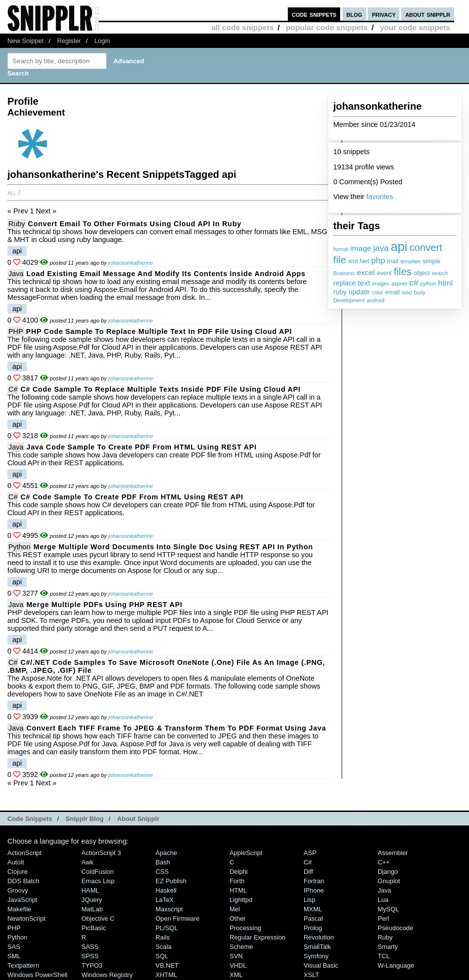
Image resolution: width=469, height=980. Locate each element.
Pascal (313, 919)
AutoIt (16, 862)
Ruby (17, 224)
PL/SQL (167, 928)
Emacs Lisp (98, 881)
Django (388, 872)
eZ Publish (171, 881)
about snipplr (428, 14)
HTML (238, 890)
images (381, 284)
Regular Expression (257, 937)
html (446, 283)
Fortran (314, 881)
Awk (87, 862)
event (384, 273)
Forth (237, 881)
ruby (340, 292)
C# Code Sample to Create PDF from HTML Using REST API (132, 497)
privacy (384, 14)
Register (69, 41)
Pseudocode (395, 928)
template (410, 261)
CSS (162, 872)
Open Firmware (177, 919)
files (402, 271)
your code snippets (415, 27)
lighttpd (241, 900)
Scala (163, 947)
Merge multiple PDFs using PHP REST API (104, 605)
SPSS (90, 956)
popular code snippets (327, 27)
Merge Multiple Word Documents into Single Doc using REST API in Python (173, 547)
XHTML (166, 975)
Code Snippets (30, 819)
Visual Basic (321, 965)
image (361, 248)
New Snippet (25, 41)
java (381, 248)
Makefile (19, 909)
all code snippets (242, 27)
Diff (308, 872)
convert (426, 247)
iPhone (314, 890)
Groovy (18, 890)
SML (14, 956)
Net (364, 261)
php (378, 260)
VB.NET (167, 965)
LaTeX (165, 900)
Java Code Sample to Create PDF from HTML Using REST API (141, 447)
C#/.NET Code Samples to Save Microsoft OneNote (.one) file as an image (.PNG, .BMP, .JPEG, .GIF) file (166, 666)
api (399, 246)
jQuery (92, 900)
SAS (14, 947)
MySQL (388, 909)
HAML (90, 890)
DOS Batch (23, 881)
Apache (166, 853)
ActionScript (24, 853)
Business (344, 273)
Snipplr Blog (85, 819)
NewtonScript (26, 919)
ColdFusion (98, 872)
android (376, 300)
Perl (383, 919)
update (359, 292)
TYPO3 (92, 965)
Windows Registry (107, 975)
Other (237, 919)
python (428, 284)
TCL (384, 956)
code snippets (314, 14)
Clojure (18, 872)
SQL (162, 956)
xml (353, 261)
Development (349, 300)
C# (13, 389)
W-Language (396, 965)
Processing (245, 928)
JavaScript (22, 900)
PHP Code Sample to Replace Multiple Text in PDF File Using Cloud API (159, 331)
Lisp (310, 900)
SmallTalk (317, 947)
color (377, 292)
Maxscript (169, 909)
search (440, 273)
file (340, 260)
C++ (384, 862)
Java (16, 274)
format (341, 249)
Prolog (313, 928)
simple (431, 261)
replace (345, 283)
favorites (380, 197)
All (12, 193)
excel (366, 272)
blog (354, 14)
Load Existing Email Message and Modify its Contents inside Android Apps (166, 274)
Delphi (239, 872)
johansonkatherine (131, 263)
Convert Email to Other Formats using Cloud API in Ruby (135, 224)
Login (102, 41)
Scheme (241, 947)
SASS (90, 947)
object (422, 273)
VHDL (238, 965)
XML (236, 975)
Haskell (166, 890)
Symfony (316, 956)
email (392, 292)
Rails (163, 937)
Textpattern (23, 965)
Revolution (319, 937)
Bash (163, 862)
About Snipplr (138, 819)
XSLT (311, 975)
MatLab (92, 909)
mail (393, 261)
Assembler (393, 853)
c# (414, 283)
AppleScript (246, 853)
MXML (313, 909)
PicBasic (94, 928)
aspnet (399, 284)
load (407, 292)
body (419, 292)
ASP (310, 853)
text (364, 283)
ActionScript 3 (101, 853)
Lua (383, 900)
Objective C (98, 919)
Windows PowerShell (38, 975)
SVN (236, 956)
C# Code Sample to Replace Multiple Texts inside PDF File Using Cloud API (160, 389)
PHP (16, 331)
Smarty (388, 947)
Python (20, 547)
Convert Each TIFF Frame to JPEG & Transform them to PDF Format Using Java (176, 728)
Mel (235, 909)
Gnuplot (389, 881)
